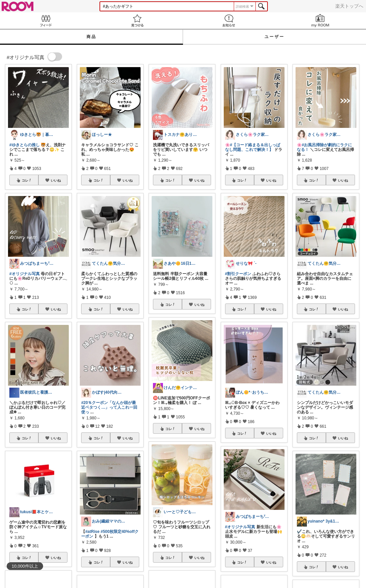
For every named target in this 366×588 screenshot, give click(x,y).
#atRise (92, 532)
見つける (137, 21)
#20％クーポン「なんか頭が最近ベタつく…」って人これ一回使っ (109, 407)
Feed (46, 21)
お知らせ (229, 21)
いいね (56, 180)
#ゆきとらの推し (25, 145)
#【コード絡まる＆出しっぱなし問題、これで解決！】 (253, 147)
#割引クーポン (238, 274)
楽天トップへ (349, 6)
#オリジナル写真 (25, 274)
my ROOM (320, 21)
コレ (27, 180)
